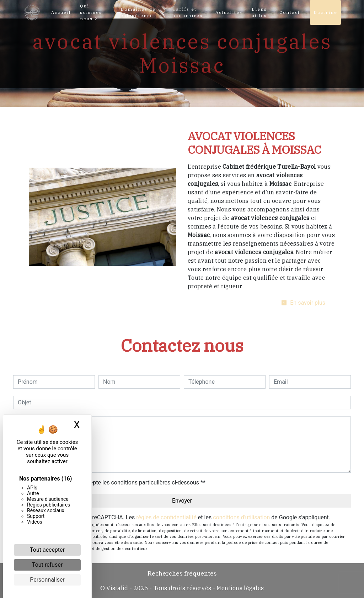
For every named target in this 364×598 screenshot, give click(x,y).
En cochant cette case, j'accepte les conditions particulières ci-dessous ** (113, 482)
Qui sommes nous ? (91, 12)
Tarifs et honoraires (188, 12)
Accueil (61, 12)
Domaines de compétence (138, 12)
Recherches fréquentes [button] (182, 573)
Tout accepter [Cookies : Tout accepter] (47, 550)
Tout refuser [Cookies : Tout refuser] (47, 565)
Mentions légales (239, 588)
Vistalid (117, 588)
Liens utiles (259, 12)
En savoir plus (303, 303)
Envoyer (182, 501)
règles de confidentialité (166, 517)
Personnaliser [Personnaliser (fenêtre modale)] (47, 580)
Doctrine (325, 12)
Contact (290, 12)
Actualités (229, 12)
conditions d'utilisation (241, 517)
